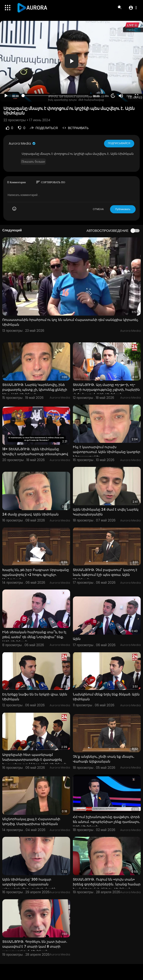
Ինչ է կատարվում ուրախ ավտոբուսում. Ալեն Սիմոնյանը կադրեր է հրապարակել (107, 452)
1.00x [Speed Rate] (106, 96)
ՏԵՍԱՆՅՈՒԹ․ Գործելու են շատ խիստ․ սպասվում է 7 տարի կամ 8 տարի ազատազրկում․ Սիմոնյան (35, 946)
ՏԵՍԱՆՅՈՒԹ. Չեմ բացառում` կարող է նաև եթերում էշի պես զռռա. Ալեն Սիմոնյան (105, 575)
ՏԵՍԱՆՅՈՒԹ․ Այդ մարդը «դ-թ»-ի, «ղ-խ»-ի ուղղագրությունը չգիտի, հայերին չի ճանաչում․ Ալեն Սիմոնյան (106, 390)
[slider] (56, 96)
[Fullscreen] (137, 96)
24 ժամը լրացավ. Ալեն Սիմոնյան (30, 514)
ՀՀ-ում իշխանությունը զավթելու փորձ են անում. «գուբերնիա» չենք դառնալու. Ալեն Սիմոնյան (106, 822)
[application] (71, 61)
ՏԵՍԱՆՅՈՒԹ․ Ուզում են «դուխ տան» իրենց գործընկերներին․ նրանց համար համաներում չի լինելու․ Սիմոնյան (107, 884)
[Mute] (121, 96)
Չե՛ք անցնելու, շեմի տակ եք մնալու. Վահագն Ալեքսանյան (104, 759)
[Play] (6, 96)
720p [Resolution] (129, 96)
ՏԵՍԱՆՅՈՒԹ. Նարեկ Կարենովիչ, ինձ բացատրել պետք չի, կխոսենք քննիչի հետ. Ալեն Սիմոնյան (35, 390)
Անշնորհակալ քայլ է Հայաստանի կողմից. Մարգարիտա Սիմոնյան (31, 821)
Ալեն (77, 639)
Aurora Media (22, 143)
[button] (133, 8)
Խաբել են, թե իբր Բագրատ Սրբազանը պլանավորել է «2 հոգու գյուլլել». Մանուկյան (36, 575)
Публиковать (123, 209)
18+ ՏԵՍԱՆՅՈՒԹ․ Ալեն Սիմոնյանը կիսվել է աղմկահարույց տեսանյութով (35, 451)
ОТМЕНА (98, 209)
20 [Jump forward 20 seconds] (113, 96)
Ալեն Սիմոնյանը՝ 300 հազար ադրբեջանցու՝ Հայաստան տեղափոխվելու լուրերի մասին (29, 884)
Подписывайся (119, 143)
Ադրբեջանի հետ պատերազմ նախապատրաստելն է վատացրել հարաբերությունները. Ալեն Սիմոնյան (34, 760)
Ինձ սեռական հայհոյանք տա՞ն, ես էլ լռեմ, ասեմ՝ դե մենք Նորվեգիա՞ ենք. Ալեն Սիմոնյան (34, 637)
